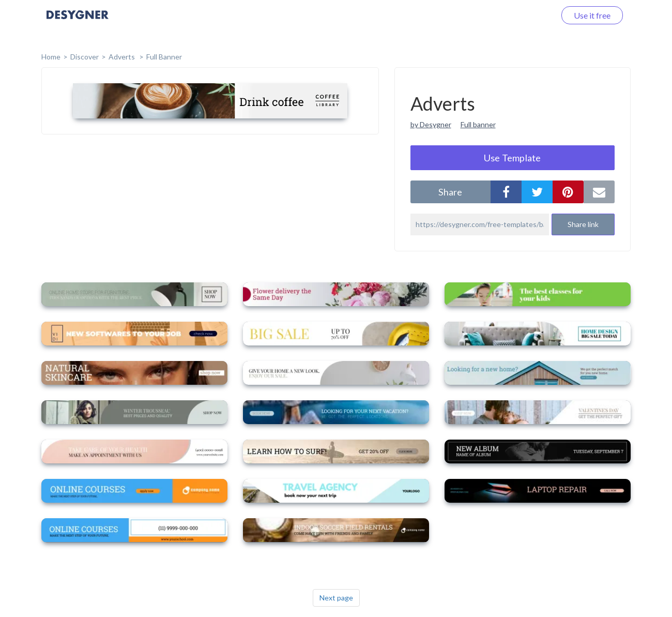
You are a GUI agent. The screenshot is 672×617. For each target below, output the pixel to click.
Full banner (478, 124)
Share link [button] (583, 224)
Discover (85, 57)
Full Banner (164, 57)
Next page (336, 598)
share (450, 192)
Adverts (123, 57)
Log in (531, 15)
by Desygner (431, 124)
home (51, 57)
